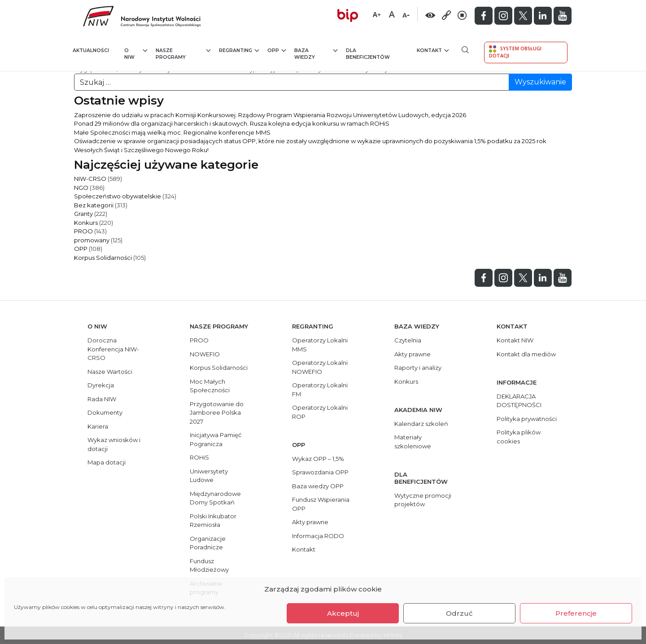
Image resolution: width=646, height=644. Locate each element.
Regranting (239, 50)
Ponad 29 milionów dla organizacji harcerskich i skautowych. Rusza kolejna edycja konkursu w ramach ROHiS (232, 123)
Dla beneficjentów (368, 54)
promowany (92, 240)
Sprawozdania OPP (320, 472)
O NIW (136, 54)
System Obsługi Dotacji (515, 52)
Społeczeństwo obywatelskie (118, 196)
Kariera (98, 426)
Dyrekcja (101, 385)
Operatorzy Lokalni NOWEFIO (320, 367)
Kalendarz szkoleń (421, 424)
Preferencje (576, 613)
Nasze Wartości (110, 372)
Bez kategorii (94, 205)
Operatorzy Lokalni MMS (320, 345)
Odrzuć (459, 613)
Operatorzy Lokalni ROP (320, 412)
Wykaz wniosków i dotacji (114, 444)
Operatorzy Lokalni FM (320, 390)
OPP (277, 50)
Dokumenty (105, 412)
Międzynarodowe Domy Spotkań (215, 498)
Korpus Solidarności (103, 258)
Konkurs (86, 223)
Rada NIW (102, 399)
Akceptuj (343, 613)
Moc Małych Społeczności (210, 386)
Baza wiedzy (316, 54)
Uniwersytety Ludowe (209, 476)
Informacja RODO (318, 536)
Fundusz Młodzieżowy (209, 565)
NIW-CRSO (90, 179)
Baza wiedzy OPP (318, 486)
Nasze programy (183, 54)
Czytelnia (408, 340)
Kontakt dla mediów (526, 354)
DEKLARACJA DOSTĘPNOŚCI (519, 401)
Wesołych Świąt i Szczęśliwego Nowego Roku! (141, 150)
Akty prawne (310, 522)
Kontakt (433, 50)
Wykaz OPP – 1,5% (318, 459)
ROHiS (199, 457)
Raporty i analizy (418, 368)
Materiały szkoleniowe (413, 442)
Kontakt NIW (515, 340)
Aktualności (91, 50)
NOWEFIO (205, 354)
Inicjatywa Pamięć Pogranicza (216, 439)
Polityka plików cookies (519, 437)
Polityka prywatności (527, 419)
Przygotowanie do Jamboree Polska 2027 (217, 413)
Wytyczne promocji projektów (423, 500)
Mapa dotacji (107, 462)
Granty (83, 214)
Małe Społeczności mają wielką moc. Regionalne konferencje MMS (172, 132)
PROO (83, 231)
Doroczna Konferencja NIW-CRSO (113, 349)
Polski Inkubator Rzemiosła (213, 521)
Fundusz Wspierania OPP (321, 504)
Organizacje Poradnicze (208, 543)
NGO (81, 188)
